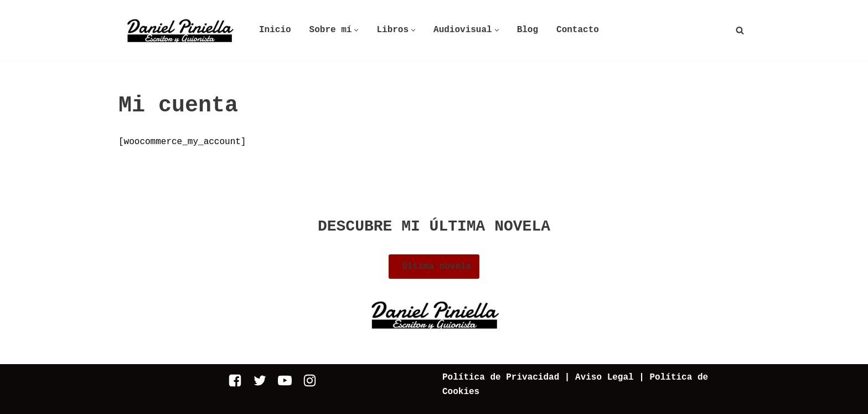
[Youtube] (285, 380)
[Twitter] (260, 380)
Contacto (578, 30)
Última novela (434, 267)
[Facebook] (235, 380)
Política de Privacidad (501, 377)
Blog (528, 30)
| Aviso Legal (596, 377)
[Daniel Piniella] (179, 30)
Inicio (275, 30)
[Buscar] (740, 30)
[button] (356, 30)
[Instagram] (310, 380)
